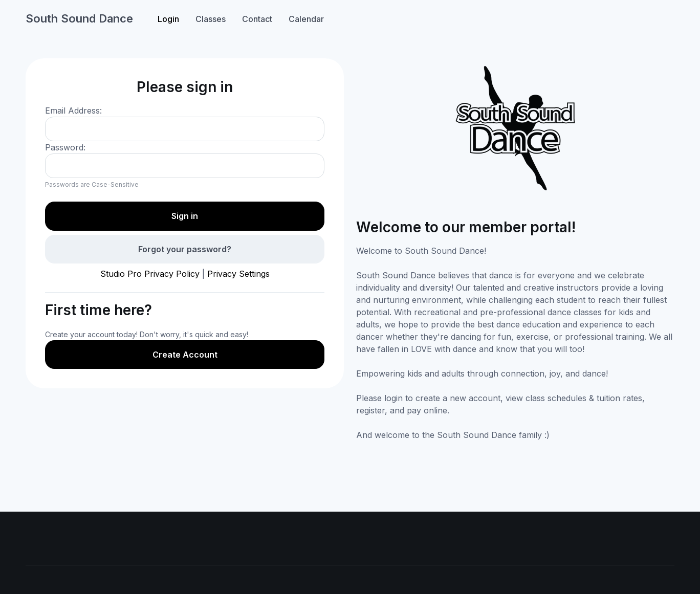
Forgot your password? (185, 249)
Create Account (185, 355)
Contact (257, 19)
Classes (211, 19)
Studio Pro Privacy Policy (150, 274)
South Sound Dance (79, 18)
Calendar (306, 19)
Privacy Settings (238, 274)
